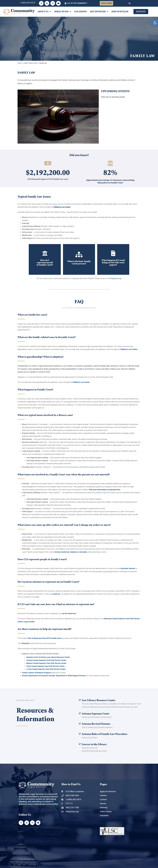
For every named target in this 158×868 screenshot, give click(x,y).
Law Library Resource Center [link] (99, 700)
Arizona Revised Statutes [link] (96, 724)
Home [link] (20, 63)
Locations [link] (80, 12)
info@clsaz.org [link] (115, 278)
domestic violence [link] (128, 568)
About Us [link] (44, 12)
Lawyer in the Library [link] (94, 744)
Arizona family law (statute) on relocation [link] (71, 552)
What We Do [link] (63, 12)
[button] (130, 3)
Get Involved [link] (99, 12)
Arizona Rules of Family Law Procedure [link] (105, 734)
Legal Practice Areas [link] (30, 63)
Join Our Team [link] (120, 12)
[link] (155, 23)
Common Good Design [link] (136, 859)
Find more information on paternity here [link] (105, 490)
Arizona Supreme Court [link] (95, 714)
